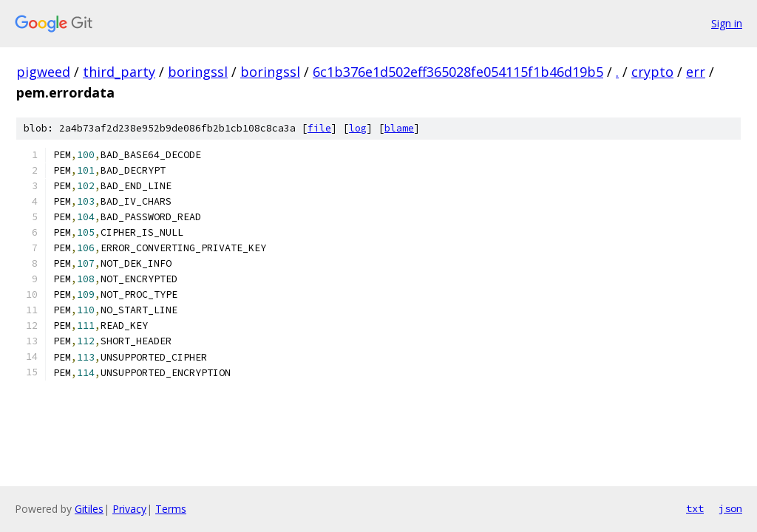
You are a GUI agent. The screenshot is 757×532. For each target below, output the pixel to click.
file (319, 128)
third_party (119, 72)
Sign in (727, 23)
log (358, 128)
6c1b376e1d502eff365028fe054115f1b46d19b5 (458, 72)
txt (695, 508)
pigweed (43, 72)
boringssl (198, 72)
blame (399, 128)
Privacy (129, 509)
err (696, 72)
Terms (171, 509)
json (730, 508)
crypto (652, 72)
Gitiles (89, 509)
